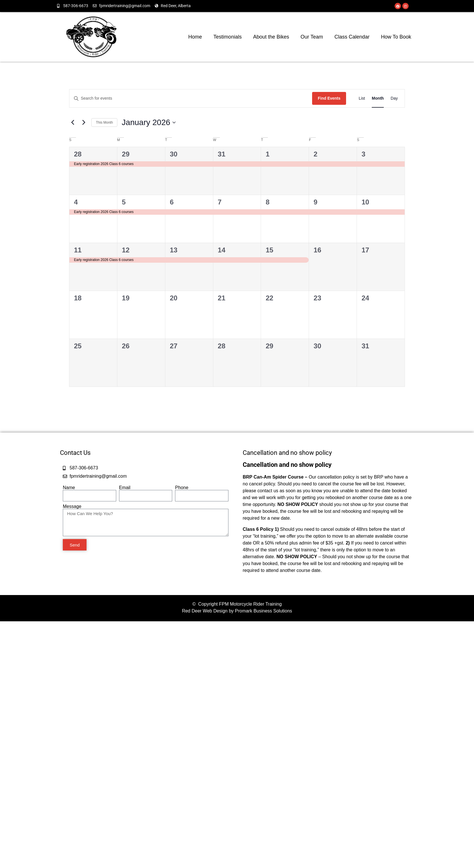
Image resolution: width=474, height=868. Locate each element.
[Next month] (84, 122)
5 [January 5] (124, 202)
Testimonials (228, 37)
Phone (182, 488)
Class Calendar (352, 37)
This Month (104, 122)
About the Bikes (271, 37)
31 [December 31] (222, 154)
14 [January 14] (222, 250)
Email (125, 488)
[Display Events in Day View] (394, 98)
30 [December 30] (174, 154)
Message (72, 507)
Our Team (312, 37)
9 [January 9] (315, 202)
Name (69, 488)
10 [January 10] (365, 202)
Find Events (329, 98)
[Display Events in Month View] (378, 98)
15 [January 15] (269, 250)
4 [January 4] (76, 202)
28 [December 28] (78, 154)
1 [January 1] (267, 154)
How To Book (396, 37)
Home (195, 37)
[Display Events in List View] (362, 98)
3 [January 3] (363, 154)
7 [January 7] (220, 202)
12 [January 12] (126, 250)
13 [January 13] (174, 250)
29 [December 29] (126, 154)
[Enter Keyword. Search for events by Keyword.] (191, 98)
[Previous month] (73, 122)
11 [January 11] (78, 250)
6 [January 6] (172, 202)
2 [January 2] (315, 154)
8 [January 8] (267, 202)
